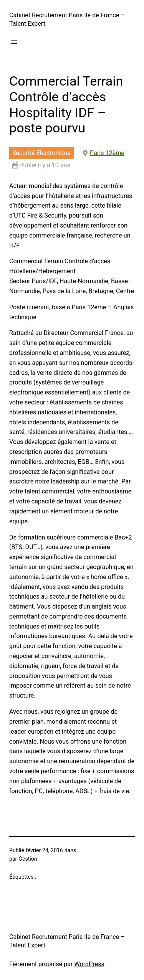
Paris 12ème (107, 153)
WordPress (89, 964)
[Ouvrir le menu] (14, 42)
